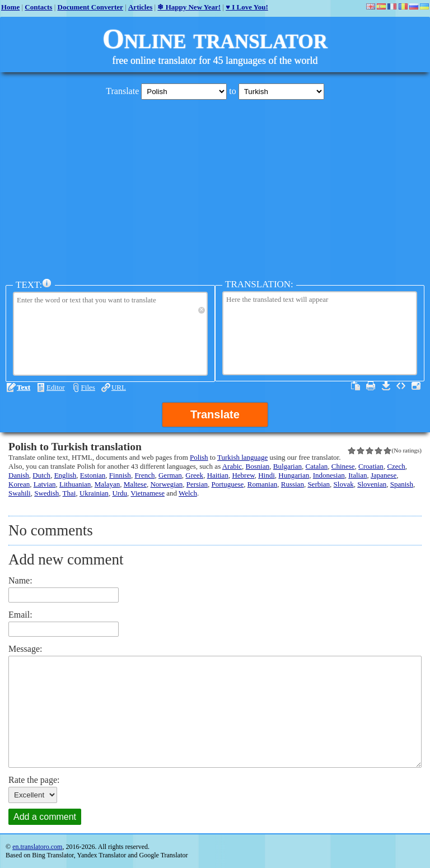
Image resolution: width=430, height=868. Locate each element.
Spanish (402, 484)
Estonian (93, 475)
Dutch (41, 475)
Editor (56, 387)
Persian (197, 484)
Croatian (371, 466)
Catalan (317, 466)
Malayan (107, 484)
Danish (19, 475)
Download (386, 386)
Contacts (38, 7)
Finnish (120, 475)
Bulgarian (288, 466)
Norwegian (166, 484)
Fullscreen (416, 386)
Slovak (344, 484)
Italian (357, 475)
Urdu (120, 493)
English (66, 475)
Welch (188, 493)
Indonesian (329, 475)
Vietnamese (148, 493)
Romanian (262, 484)
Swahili (20, 493)
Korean (19, 484)
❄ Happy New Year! (189, 7)
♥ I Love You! (247, 7)
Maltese (135, 484)
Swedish (46, 493)
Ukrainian (94, 493)
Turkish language (242, 457)
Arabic (232, 466)
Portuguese (228, 484)
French (144, 475)
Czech (396, 466)
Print (371, 386)
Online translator (215, 39)
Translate (215, 414)
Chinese (343, 466)
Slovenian (372, 484)
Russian (293, 484)
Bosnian (258, 466)
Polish (199, 457)
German (170, 475)
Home (10, 7)
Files (88, 387)
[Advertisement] (215, 186)
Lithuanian (75, 484)
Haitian (218, 475)
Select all (356, 386)
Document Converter (90, 7)
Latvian (45, 484)
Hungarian (294, 475)
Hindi (267, 475)
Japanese (384, 475)
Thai (69, 493)
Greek (194, 475)
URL (119, 387)
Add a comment (45, 817)
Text (24, 387)
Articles (140, 7)
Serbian (319, 484)
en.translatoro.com (37, 847)
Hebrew (243, 475)
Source (401, 386)
